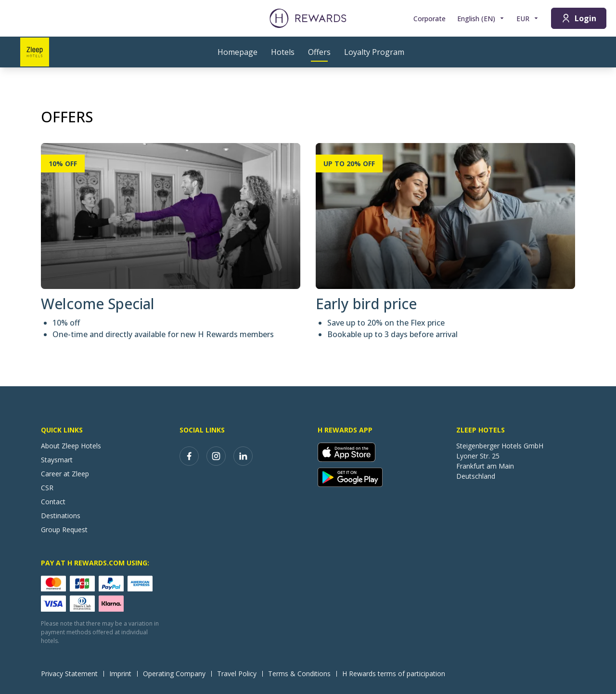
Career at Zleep (65, 474)
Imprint (123, 674)
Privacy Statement (72, 674)
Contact (53, 502)
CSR (47, 488)
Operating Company (177, 674)
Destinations (61, 516)
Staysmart (57, 460)
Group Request (64, 530)
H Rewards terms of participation (397, 674)
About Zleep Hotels (71, 446)
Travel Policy (240, 674)
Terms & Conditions (302, 674)
